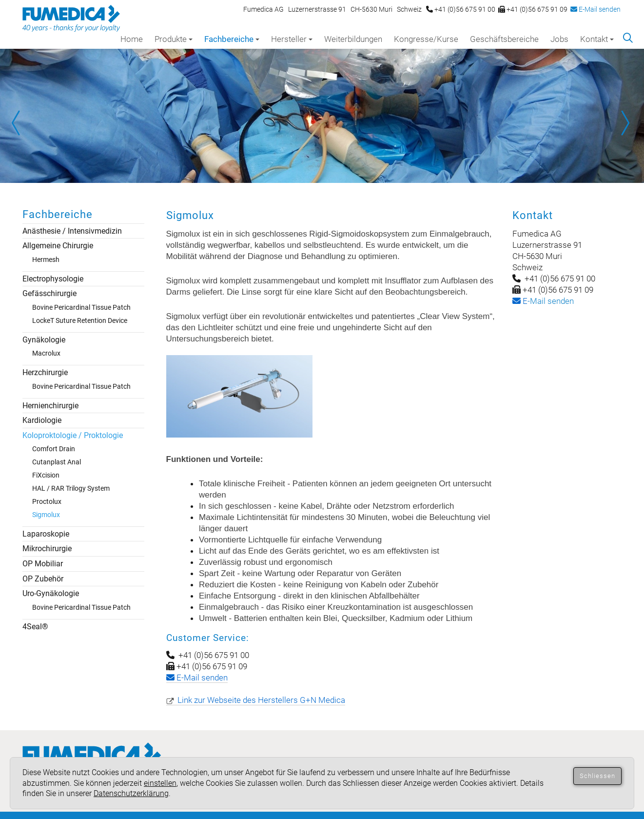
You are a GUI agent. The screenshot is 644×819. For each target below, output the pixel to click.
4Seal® (35, 627)
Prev (20, 123)
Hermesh (46, 260)
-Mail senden (543, 301)
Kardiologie (42, 420)
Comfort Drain (54, 449)
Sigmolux (46, 515)
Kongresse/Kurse (426, 39)
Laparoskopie (46, 534)
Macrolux (46, 353)
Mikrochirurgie (47, 549)
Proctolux (47, 501)
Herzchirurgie (45, 372)
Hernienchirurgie (50, 406)
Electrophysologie (53, 279)
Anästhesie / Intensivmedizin (72, 231)
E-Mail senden (595, 9)
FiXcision (46, 475)
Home (132, 39)
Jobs (559, 39)
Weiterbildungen (353, 39)
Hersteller (292, 39)
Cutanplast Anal (57, 462)
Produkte (174, 39)
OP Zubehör (43, 579)
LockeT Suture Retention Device (80, 320)
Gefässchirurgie (49, 293)
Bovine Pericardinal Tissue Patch (81, 307)
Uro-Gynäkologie (51, 593)
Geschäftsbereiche (504, 39)
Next (624, 123)
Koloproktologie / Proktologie (73, 435)
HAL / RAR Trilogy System (71, 488)
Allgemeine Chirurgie (58, 246)
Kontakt (597, 39)
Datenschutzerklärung (131, 793)
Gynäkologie (44, 340)
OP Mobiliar (43, 564)
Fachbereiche (232, 39)
